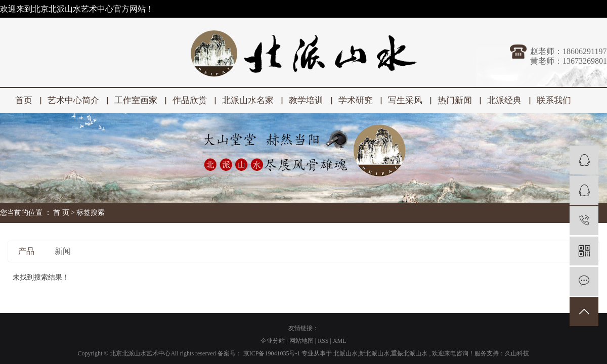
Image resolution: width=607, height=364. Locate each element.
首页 (24, 100)
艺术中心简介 (73, 100)
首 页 (61, 213)
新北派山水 (374, 353)
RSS (323, 341)
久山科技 (517, 353)
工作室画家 (136, 100)
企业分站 (273, 341)
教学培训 (306, 100)
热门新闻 (455, 100)
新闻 (63, 251)
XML (340, 341)
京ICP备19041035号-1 (272, 353)
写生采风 (405, 100)
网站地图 (302, 341)
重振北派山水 (409, 353)
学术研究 (356, 100)
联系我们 (554, 100)
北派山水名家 (248, 100)
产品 (26, 251)
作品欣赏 (190, 100)
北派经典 (504, 100)
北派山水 (345, 353)
